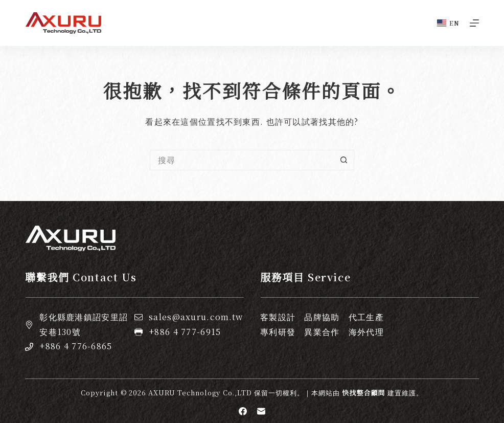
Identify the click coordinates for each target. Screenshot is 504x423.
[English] (448, 23)
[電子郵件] (261, 411)
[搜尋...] (242, 160)
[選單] (474, 23)
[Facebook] (243, 411)
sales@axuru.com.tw (196, 317)
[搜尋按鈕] (344, 160)
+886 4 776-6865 (76, 346)
